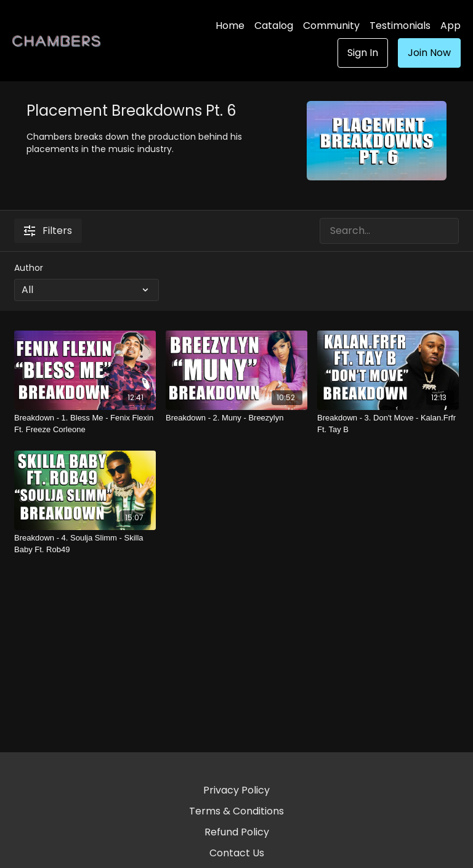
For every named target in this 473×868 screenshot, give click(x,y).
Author (29, 268)
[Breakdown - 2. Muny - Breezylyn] (236, 418)
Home (230, 26)
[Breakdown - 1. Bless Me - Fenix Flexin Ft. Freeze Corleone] (85, 424)
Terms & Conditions (236, 811)
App (451, 26)
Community (331, 26)
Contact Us (237, 853)
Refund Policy (237, 832)
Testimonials (400, 26)
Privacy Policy (236, 790)
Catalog (274, 26)
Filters (48, 231)
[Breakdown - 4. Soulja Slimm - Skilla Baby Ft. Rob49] (85, 544)
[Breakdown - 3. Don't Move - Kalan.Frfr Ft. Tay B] (388, 424)
